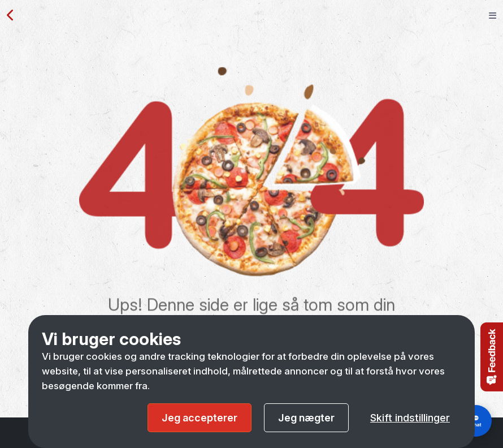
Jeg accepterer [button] (200, 418)
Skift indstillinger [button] (410, 418)
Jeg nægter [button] (306, 418)
